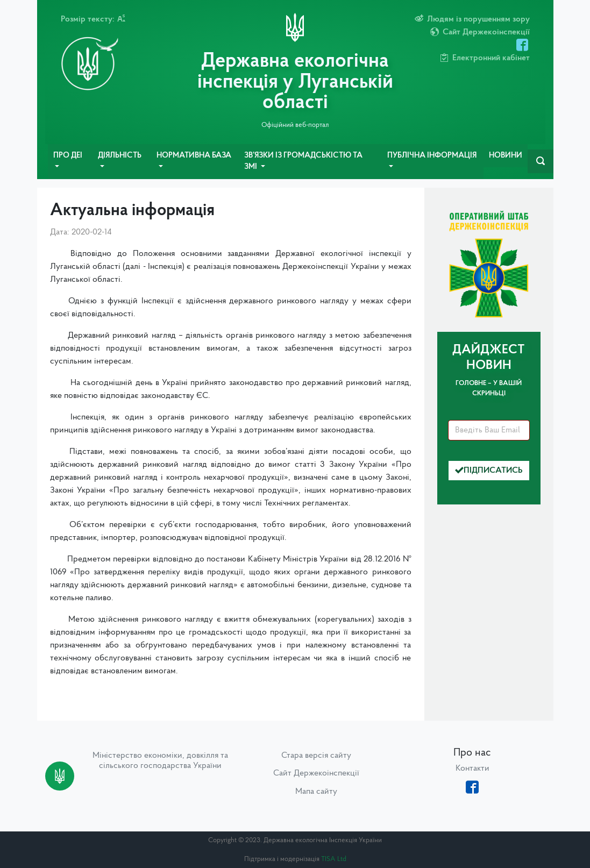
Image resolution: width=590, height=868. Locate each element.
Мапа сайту (316, 792)
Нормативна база (194, 156)
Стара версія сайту (316, 756)
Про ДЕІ (68, 156)
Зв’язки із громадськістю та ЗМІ (303, 162)
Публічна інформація (432, 156)
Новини (506, 156)
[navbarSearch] (541, 161)
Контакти (472, 769)
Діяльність (120, 156)
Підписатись (489, 471)
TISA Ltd (334, 859)
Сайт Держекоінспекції (316, 773)
